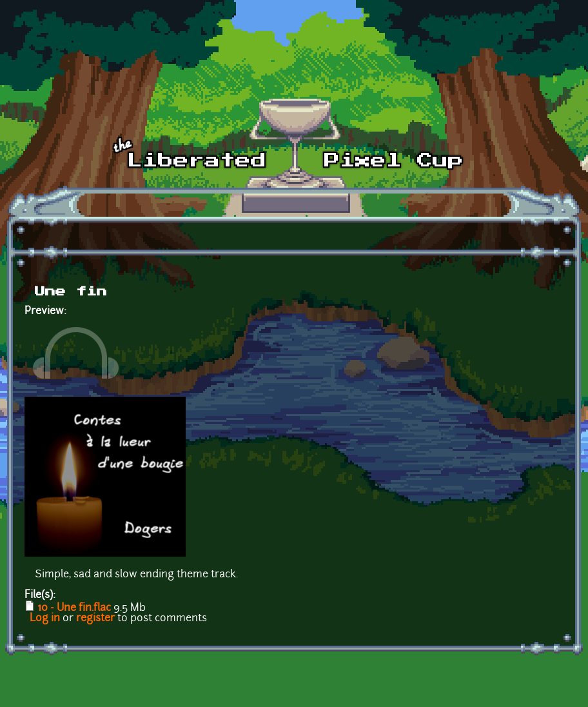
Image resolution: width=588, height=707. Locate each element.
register (95, 619)
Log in (45, 619)
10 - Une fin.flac (74, 608)
